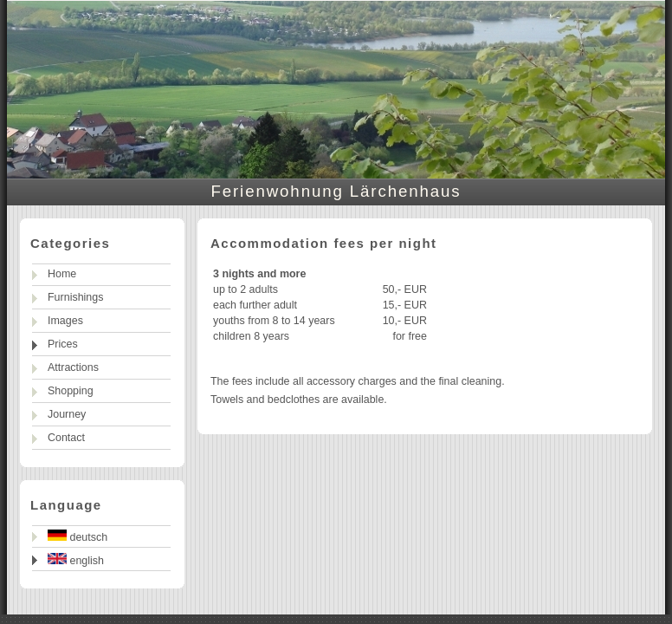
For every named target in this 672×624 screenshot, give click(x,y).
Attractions (73, 367)
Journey (67, 414)
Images (65, 321)
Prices (63, 344)
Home (62, 274)
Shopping (71, 391)
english (76, 560)
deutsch (78, 536)
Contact (66, 438)
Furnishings (75, 297)
